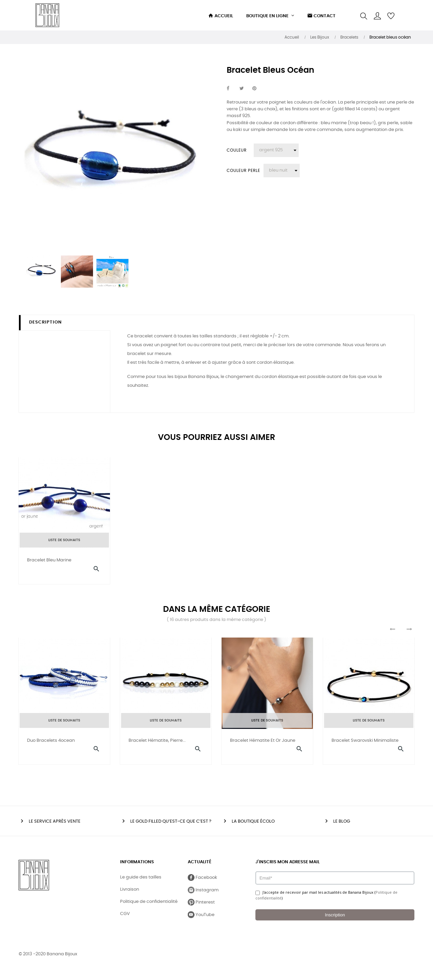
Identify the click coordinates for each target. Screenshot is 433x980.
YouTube (201, 920)
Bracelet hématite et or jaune (263, 743)
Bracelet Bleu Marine (49, 560)
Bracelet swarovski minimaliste (365, 743)
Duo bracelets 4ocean (51, 743)
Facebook (202, 883)
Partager (232, 89)
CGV (125, 919)
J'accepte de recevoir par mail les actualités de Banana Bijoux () (326, 900)
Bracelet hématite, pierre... (157, 743)
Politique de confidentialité (149, 907)
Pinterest (257, 89)
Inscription (335, 920)
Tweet (245, 89)
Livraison (130, 895)
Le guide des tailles (141, 883)
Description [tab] (45, 322)
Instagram (203, 895)
